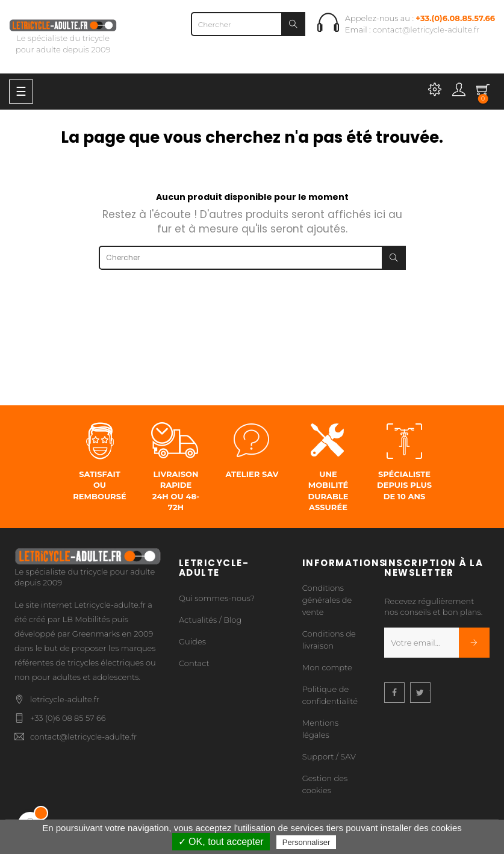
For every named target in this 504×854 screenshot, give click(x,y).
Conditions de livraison (329, 640)
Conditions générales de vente (327, 600)
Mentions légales (321, 729)
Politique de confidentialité (330, 695)
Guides (192, 641)
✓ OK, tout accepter (221, 842)
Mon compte (327, 667)
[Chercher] (248, 24)
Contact (194, 663)
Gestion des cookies (325, 784)
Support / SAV (329, 756)
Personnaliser (306, 842)
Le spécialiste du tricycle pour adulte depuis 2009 (63, 37)
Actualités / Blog (210, 620)
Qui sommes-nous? (217, 598)
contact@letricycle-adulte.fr (426, 30)
